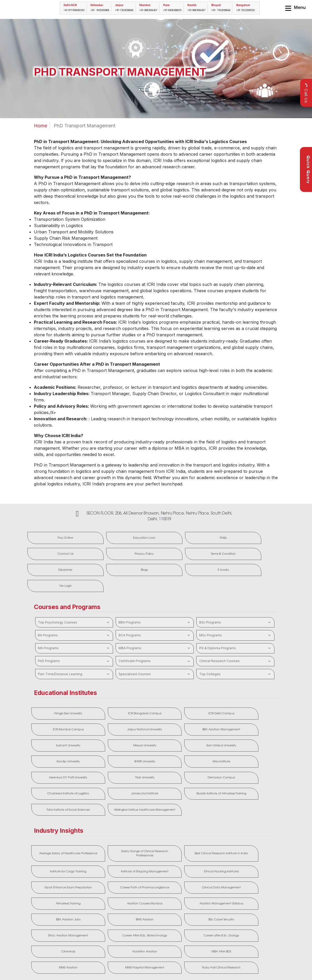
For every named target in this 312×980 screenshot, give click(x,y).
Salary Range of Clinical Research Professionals (105, 811)
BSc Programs (236, 594)
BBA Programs (155, 594)
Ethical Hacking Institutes (55, 836)
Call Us (306, 93)
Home (40, 126)
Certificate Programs (155, 633)
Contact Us (207, 539)
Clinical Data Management (206, 836)
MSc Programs (236, 607)
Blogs (155, 557)
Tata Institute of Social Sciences (206, 758)
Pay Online (52, 539)
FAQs (155, 539)
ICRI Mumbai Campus (206, 688)
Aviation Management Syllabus (105, 859)
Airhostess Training (256, 836)
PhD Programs (74, 633)
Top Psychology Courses (74, 594)
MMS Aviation (105, 904)
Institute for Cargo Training (206, 811)
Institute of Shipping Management (256, 811)
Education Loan (104, 539)
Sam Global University (206, 711)
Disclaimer (104, 557)
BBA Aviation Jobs (156, 859)
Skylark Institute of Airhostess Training (156, 758)
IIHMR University (55, 733)
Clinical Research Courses (236, 633)
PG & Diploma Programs (236, 620)
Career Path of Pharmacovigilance (156, 836)
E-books (207, 557)
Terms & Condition (52, 557)
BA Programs (74, 607)
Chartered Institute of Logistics (55, 758)
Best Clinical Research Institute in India (156, 811)
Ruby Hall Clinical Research (206, 904)
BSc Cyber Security (256, 859)
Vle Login (259, 557)
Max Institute (105, 733)
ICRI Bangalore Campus (105, 688)
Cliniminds (206, 881)
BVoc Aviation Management (55, 881)
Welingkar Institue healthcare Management (256, 758)
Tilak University (206, 733)
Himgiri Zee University (55, 688)
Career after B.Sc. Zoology (156, 881)
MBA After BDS (55, 904)
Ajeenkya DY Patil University (156, 733)
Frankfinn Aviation (256, 881)
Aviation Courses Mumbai (55, 859)
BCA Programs (155, 607)
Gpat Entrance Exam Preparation (105, 836)
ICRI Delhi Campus (156, 688)
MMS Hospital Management (156, 904)
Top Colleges (236, 646)
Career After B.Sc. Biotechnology (105, 881)
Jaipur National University (256, 688)
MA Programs (74, 620)
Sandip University (256, 711)
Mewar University (156, 711)
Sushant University (105, 711)
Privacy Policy (259, 539)
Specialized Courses (155, 646)
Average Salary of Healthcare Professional (55, 811)
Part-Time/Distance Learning (74, 646)
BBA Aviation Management (55, 711)
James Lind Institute (105, 758)
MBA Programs (155, 620)
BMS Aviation (206, 859)
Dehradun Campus (256, 733)
